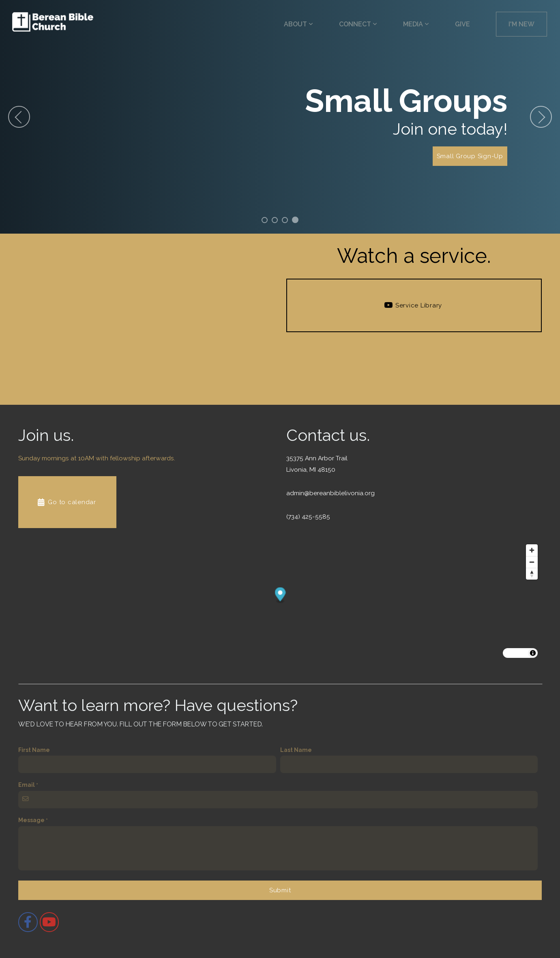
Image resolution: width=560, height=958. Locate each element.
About (298, 24)
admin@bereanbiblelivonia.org (330, 493)
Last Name (296, 750)
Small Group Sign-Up (470, 156)
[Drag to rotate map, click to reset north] (532, 574)
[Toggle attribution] (533, 653)
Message (31, 820)
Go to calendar (66, 502)
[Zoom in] (532, 550)
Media (416, 24)
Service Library (413, 305)
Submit (280, 890)
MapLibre (516, 653)
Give (462, 24)
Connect (358, 24)
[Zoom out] (532, 562)
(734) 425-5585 (308, 517)
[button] (280, 596)
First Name (34, 750)
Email (27, 785)
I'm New (521, 24)
